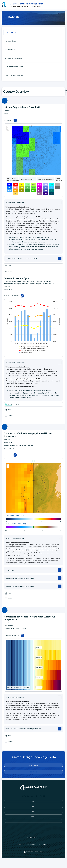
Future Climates (33, 50)
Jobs (39, 845)
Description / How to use (15, 538)
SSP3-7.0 (39, 677)
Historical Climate (33, 41)
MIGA (33, 816)
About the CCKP (33, 765)
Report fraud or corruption (33, 852)
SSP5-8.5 (39, 687)
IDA (33, 806)
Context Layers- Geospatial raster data (20, 578)
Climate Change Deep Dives (33, 58)
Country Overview (11, 32)
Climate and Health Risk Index (33, 67)
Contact (45, 845)
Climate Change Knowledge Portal (27, 4)
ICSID (33, 821)
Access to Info (30, 845)
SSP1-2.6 (39, 658)
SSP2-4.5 (39, 667)
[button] (33, 271)
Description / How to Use (15, 203)
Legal (20, 845)
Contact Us (33, 772)
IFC (33, 811)
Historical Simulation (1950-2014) (18, 687)
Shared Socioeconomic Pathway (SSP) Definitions (23, 729)
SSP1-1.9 (39, 648)
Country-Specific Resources (14, 75)
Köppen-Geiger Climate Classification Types (21, 259)
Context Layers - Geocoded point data (20, 586)
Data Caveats (10, 570)
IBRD (33, 802)
